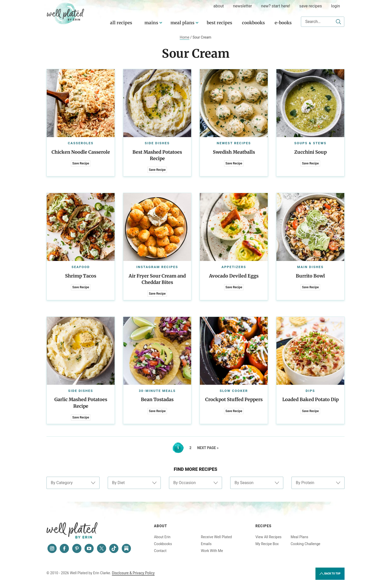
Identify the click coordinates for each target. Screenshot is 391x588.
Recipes (264, 526)
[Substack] (126, 548)
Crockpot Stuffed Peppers (234, 399)
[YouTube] (89, 548)
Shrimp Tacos (81, 276)
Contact (160, 551)
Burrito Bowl (310, 276)
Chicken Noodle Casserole (81, 152)
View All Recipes (268, 537)
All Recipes (121, 23)
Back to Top (330, 574)
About (160, 526)
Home (185, 37)
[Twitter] (102, 548)
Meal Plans (182, 23)
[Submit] (338, 22)
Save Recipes (311, 6)
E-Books (283, 23)
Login (335, 6)
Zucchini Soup (310, 152)
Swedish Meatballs (234, 152)
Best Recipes (219, 23)
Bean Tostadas (157, 399)
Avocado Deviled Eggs (234, 276)
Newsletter (242, 6)
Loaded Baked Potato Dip (310, 399)
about (219, 6)
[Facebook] (64, 548)
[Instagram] (52, 548)
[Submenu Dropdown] (161, 23)
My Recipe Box (267, 544)
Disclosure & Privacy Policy (133, 573)
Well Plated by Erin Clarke (66, 14)
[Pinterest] (77, 548)
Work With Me (212, 551)
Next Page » (208, 448)
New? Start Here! (276, 6)
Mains (151, 23)
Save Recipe (81, 163)
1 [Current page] (180, 448)
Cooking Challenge (306, 544)
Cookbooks (253, 23)
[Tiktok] (114, 548)
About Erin (162, 537)
